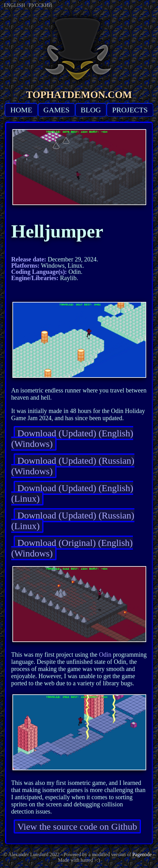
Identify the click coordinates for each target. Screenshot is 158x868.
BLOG (91, 110)
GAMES (56, 110)
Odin (105, 655)
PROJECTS (130, 110)
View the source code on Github (77, 826)
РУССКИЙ (40, 5)
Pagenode (142, 854)
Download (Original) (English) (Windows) (72, 548)
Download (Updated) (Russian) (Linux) (73, 521)
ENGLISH (14, 5)
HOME (21, 110)
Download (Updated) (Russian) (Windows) (73, 466)
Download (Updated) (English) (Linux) (72, 493)
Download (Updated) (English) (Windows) (72, 438)
